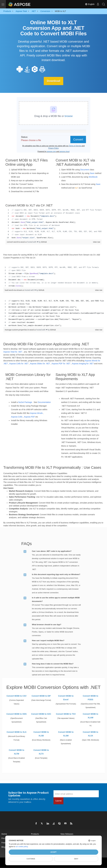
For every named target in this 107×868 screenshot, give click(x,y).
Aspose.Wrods (36, 413)
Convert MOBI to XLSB (41, 734)
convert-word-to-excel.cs (17, 242)
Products (35, 834)
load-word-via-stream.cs (15, 290)
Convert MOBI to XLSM (66, 734)
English (90, 4)
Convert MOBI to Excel (66, 698)
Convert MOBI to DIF (41, 696)
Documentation (44, 402)
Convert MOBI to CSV (17, 696)
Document (85, 170)
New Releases (67, 834)
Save (92, 173)
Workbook (93, 177)
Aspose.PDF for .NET (61, 363)
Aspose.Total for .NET (13, 352)
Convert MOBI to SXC (41, 714)
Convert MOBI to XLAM (90, 716)
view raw (97, 242)
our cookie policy (22, 847)
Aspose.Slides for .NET (40, 363)
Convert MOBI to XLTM (16, 752)
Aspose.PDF (29, 417)
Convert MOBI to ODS (17, 714)
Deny (76, 859)
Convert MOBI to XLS (17, 732)
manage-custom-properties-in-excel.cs (20, 330)
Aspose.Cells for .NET (19, 363)
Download (53, 81)
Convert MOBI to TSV (66, 714)
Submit (58, 801)
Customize (31, 859)
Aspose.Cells (17, 417)
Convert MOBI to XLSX (90, 734)
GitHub (44, 242)
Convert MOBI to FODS (90, 698)
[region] (53, 224)
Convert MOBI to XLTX (41, 752)
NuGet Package (25, 402)
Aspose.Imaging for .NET (83, 363)
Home (4, 834)
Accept (53, 852)
